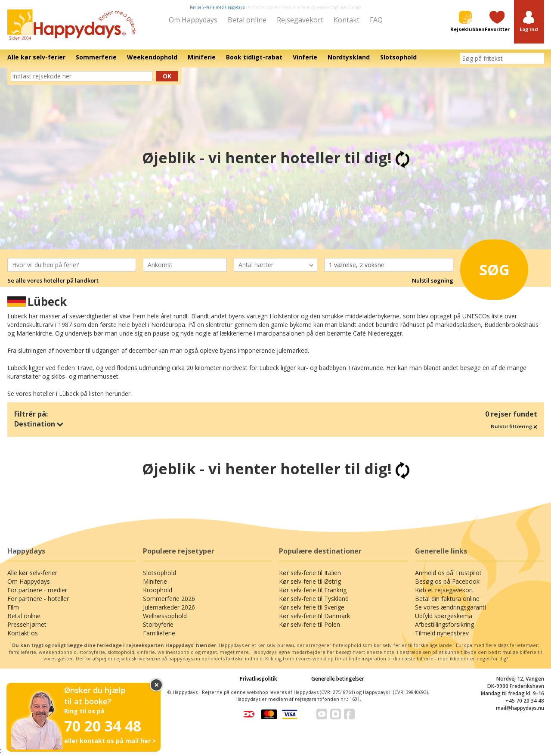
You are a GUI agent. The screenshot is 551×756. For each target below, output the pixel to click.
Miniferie (155, 581)
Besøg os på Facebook (447, 581)
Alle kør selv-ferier (32, 573)
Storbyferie (158, 624)
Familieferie (159, 633)
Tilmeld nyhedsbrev (442, 633)
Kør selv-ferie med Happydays (217, 7)
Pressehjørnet (27, 624)
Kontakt (347, 20)
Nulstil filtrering (514, 426)
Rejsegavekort (300, 20)
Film (13, 607)
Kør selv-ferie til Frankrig (313, 590)
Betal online (247, 20)
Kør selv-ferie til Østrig (310, 581)
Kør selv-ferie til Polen (310, 624)
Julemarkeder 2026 (169, 607)
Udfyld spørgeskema (444, 616)
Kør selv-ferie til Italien (310, 573)
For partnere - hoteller (38, 599)
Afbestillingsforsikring (444, 624)
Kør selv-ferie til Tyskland (314, 599)
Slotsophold (159, 573)
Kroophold (158, 590)
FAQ (376, 20)
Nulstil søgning (433, 280)
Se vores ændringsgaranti (450, 607)
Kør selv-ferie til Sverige (312, 607)
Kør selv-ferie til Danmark (314, 616)
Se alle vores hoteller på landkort (53, 280)
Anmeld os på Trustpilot (448, 573)
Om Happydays (193, 20)
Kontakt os (23, 633)
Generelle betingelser (338, 679)
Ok (167, 76)
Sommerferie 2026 (169, 599)
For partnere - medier (37, 590)
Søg (491, 269)
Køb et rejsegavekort (444, 590)
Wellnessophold (165, 616)
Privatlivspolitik (258, 679)
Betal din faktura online (447, 599)
